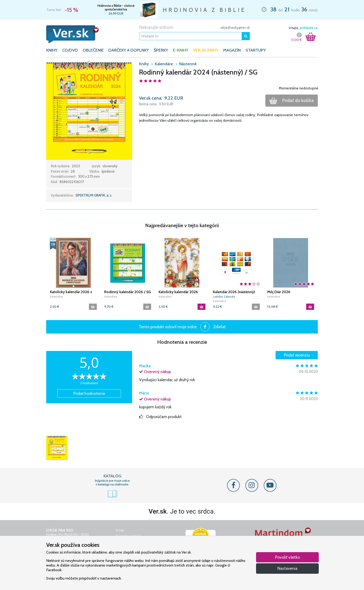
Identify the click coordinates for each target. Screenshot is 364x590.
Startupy (256, 50)
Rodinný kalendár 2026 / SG (128, 292)
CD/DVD (70, 50)
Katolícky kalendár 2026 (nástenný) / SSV (178, 292)
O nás (120, 530)
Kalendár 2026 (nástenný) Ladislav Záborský (234, 292)
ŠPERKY (161, 50)
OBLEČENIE (93, 50)
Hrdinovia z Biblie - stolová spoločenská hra (116, 7)
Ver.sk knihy (206, 50)
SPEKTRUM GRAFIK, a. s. (94, 195)
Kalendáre (56, 297)
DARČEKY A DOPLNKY (129, 50)
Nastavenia (287, 568)
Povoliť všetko (288, 557)
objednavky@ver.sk (235, 28)
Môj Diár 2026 (279, 292)
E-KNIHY (181, 50)
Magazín (232, 50)
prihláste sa (309, 28)
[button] (89, 110)
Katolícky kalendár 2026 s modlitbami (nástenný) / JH (72, 292)
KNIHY (52, 50)
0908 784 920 (60, 530)
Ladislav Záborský (224, 297)
